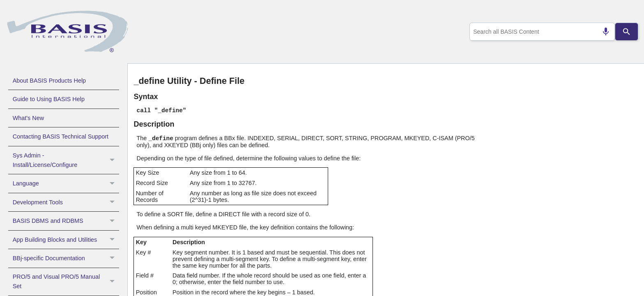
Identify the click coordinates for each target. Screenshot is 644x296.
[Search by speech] (603, 32)
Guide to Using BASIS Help (49, 99)
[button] (113, 160)
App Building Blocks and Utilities (66, 240)
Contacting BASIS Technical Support (61, 136)
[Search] (627, 32)
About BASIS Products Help (49, 81)
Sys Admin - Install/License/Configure (66, 160)
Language (66, 183)
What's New (28, 118)
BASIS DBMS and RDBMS (66, 221)
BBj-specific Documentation (66, 258)
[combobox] (541, 32)
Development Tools (66, 202)
